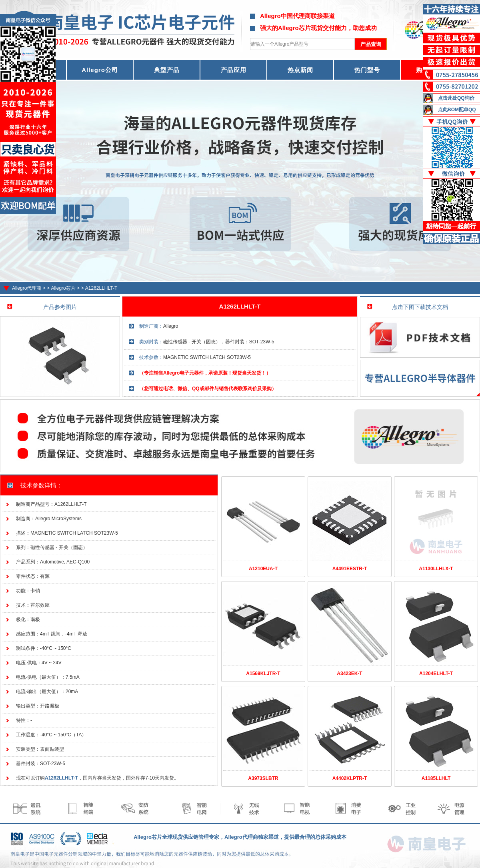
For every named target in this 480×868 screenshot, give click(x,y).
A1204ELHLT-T (436, 674)
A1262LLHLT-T (101, 288)
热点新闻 (300, 70)
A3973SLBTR (263, 778)
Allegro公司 (100, 70)
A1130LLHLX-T (436, 569)
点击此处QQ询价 (456, 98)
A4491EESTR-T (350, 569)
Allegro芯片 (63, 288)
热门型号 (367, 70)
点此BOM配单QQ (457, 110)
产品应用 (234, 70)
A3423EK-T (349, 674)
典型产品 (167, 70)
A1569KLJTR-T (263, 674)
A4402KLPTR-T (350, 778)
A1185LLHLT (436, 778)
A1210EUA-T (263, 569)
